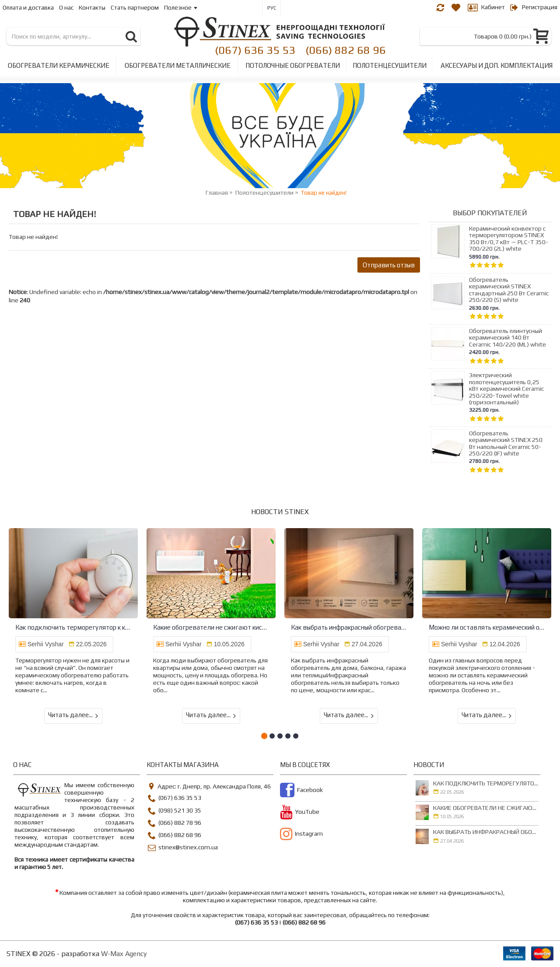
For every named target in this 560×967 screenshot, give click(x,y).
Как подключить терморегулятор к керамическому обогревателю (73, 627)
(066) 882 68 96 (346, 50)
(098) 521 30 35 (175, 811)
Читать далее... (73, 715)
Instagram (301, 835)
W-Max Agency (124, 954)
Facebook (301, 791)
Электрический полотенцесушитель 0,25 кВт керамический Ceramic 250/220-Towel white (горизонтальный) (506, 389)
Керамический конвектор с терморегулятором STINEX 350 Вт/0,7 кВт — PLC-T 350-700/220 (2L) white (509, 239)
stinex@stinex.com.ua (183, 848)
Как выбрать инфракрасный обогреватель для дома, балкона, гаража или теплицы (349, 627)
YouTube (300, 813)
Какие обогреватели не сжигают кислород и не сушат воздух (211, 627)
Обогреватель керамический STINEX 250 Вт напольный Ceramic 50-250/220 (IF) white (506, 443)
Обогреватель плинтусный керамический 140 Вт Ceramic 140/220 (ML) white (507, 338)
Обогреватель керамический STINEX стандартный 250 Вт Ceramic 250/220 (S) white (509, 290)
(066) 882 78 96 (175, 824)
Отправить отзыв (389, 265)
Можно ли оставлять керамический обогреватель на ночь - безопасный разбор (487, 627)
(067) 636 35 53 (255, 50)
